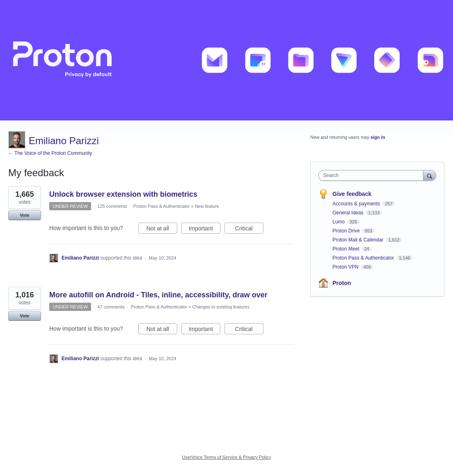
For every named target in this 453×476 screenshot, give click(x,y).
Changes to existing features (221, 307)
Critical (249, 230)
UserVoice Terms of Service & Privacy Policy (227, 457)
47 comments (111, 307)
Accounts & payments (357, 204)
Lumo (339, 222)
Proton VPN (346, 267)
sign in (378, 137)
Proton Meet (347, 249)
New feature (207, 206)
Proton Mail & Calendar (358, 240)
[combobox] (373, 175)
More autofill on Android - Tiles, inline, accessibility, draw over (158, 295)
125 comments (112, 206)
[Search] (430, 175)
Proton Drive (347, 231)
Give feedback (352, 194)
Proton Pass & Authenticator (162, 206)
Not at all (162, 230)
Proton (342, 283)
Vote (24, 215)
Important (205, 230)
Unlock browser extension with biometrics (123, 194)
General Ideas (349, 213)
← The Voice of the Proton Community (50, 153)
